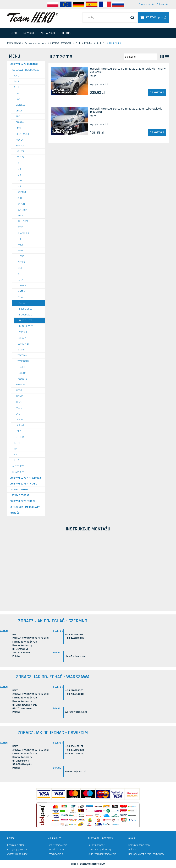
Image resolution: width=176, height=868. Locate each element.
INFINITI (20, 396)
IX (18, 274)
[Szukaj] (132, 17)
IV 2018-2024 (26, 326)
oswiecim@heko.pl (75, 771)
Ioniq (20, 268)
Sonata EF (24, 344)
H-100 (21, 245)
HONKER (20, 151)
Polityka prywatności (18, 850)
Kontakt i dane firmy (139, 845)
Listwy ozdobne (20, 495)
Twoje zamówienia (57, 845)
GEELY (19, 111)
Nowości (15, 513)
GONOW (20, 122)
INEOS (19, 390)
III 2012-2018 (26, 321)
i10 (19, 163)
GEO (18, 116)
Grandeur (23, 233)
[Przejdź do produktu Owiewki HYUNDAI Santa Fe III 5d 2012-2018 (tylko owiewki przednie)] (69, 121)
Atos (20, 198)
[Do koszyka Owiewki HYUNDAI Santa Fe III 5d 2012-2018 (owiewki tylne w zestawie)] (157, 92)
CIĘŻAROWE (19, 472)
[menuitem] (14, 33)
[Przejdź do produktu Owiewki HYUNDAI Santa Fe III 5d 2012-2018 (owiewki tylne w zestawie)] (69, 81)
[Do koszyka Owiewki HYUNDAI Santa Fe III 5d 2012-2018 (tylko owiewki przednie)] (157, 132)
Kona (21, 280)
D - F (17, 82)
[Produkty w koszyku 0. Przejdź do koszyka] (153, 17)
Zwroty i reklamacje (17, 854)
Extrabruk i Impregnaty (25, 507)
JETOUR (20, 437)
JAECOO (20, 420)
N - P (17, 449)
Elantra (22, 210)
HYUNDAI (20, 157)
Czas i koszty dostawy (100, 850)
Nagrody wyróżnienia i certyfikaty (146, 854)
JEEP (18, 431)
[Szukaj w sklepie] (110, 17)
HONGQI (20, 146)
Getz (20, 227)
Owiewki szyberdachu (23, 501)
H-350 (21, 256)
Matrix (21, 291)
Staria (21, 350)
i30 (19, 175)
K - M (17, 443)
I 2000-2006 (26, 309)
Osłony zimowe (19, 490)
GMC (18, 128)
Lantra (22, 286)
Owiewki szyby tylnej (23, 484)
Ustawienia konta (57, 850)
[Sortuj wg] (140, 57)
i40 (19, 186)
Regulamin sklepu (17, 845)
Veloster (23, 379)
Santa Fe (23, 303)
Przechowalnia (55, 854)
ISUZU (19, 402)
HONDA (20, 140)
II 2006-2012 (26, 315)
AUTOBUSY (18, 466)
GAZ (18, 99)
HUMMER (20, 385)
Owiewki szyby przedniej (25, 478)
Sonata (22, 338)
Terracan (23, 361)
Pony (20, 297)
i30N (20, 181)
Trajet (21, 367)
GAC (18, 93)
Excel (21, 216)
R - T (16, 455)
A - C (17, 76)
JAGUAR (20, 425)
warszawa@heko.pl (76, 712)
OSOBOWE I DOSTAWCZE (26, 70)
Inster (21, 262)
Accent (22, 192)
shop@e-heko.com (75, 656)
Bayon (21, 204)
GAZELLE (20, 105)
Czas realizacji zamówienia (102, 854)
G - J (16, 87)
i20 (19, 169)
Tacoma (22, 355)
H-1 (19, 239)
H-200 (21, 251)
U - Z (17, 460)
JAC (18, 414)
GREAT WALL (23, 134)
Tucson (22, 373)
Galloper (23, 221)
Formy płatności (97, 845)
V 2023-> (24, 332)
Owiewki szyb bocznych (24, 64)
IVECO (19, 408)
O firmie (132, 850)
